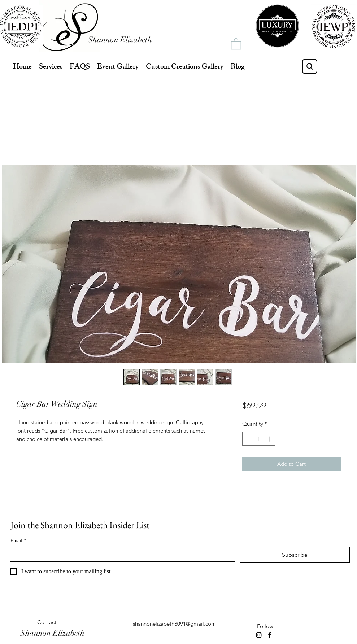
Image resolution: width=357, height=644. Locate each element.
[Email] (121, 554)
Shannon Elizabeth (120, 40)
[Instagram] (259, 635)
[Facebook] (270, 635)
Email (18, 541)
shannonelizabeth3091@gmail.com (174, 624)
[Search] (310, 66)
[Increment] (270, 439)
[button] (236, 43)
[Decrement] (248, 439)
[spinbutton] (259, 439)
